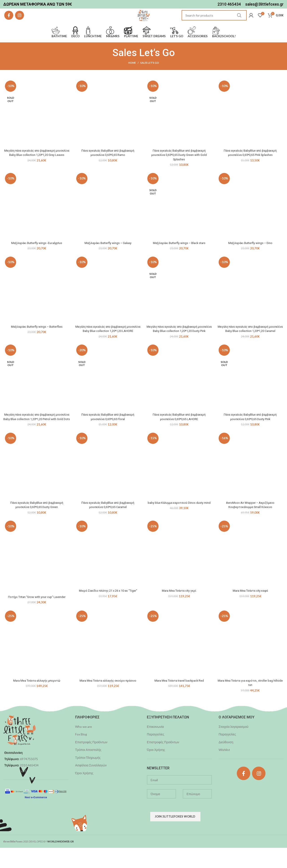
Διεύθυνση (226, 762)
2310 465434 (229, 4)
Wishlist (224, 770)
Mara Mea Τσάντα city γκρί (179, 611)
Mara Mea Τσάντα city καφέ (250, 611)
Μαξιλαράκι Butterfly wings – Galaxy (108, 254)
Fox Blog (81, 754)
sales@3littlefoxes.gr (264, 4)
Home (132, 74)
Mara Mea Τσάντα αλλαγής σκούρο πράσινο (108, 701)
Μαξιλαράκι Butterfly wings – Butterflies (37, 338)
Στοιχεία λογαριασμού (234, 747)
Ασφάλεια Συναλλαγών (91, 786)
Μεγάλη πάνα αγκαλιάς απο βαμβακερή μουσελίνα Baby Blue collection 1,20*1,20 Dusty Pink (179, 342)
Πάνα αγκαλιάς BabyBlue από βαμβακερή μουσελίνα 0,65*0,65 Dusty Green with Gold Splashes (179, 166)
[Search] (214, 21)
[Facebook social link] (9, 21)
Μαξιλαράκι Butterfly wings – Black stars (179, 254)
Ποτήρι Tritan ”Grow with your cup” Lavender (37, 617)
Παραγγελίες (156, 754)
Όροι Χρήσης (84, 793)
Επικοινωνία (155, 747)
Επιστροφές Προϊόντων (91, 762)
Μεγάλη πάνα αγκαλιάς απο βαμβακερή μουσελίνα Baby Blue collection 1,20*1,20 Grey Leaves (37, 166)
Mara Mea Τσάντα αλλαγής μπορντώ (37, 701)
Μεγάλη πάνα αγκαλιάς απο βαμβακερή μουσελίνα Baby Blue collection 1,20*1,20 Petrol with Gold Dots (37, 435)
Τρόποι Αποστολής (88, 770)
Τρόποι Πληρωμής (88, 778)
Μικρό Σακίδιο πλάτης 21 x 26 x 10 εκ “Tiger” (108, 611)
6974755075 (29, 779)
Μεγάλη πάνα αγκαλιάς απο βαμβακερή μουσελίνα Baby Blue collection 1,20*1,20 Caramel (250, 342)
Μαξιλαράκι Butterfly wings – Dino (250, 254)
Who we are (84, 747)
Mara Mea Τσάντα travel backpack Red (179, 701)
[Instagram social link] (20, 21)
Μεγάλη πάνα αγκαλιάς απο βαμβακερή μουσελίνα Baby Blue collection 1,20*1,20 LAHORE (108, 342)
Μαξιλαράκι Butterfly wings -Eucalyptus (37, 254)
